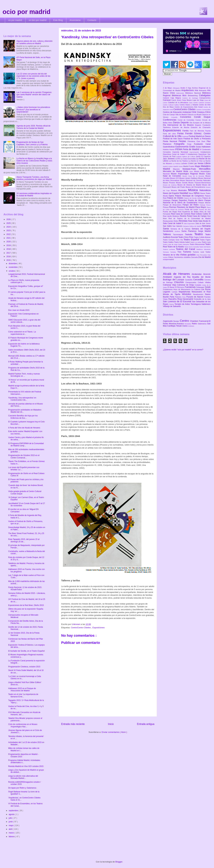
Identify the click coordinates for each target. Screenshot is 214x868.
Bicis (185, 96)
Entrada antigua (146, 724)
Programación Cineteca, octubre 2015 (24, 667)
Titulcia (172, 304)
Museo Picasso (169, 183)
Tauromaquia (179, 234)
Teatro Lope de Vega (170, 244)
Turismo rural (199, 252)
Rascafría (173, 299)
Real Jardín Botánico (171, 216)
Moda (186, 171)
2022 (9, 234)
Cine (194, 112)
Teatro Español (192, 240)
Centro (185, 321)
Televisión (207, 249)
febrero (12, 837)
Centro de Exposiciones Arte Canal (189, 107)
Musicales (183, 190)
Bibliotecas (177, 96)
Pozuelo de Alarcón (195, 297)
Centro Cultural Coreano (202, 103)
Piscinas (173, 207)
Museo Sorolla (182, 183)
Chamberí (195, 321)
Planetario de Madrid (186, 207)
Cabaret (167, 98)
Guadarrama (168, 289)
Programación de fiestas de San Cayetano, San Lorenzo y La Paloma (32, 143)
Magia (198, 166)
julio (11, 818)
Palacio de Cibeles (175, 198)
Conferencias (170, 120)
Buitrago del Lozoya (174, 280)
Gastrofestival (169, 147)
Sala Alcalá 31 (204, 221)
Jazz (165, 159)
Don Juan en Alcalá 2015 (19, 310)
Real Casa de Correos (181, 214)
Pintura (166, 207)
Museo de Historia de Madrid (190, 185)
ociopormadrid (168, 259)
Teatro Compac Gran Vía (173, 240)
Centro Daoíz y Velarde (189, 105)
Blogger (119, 862)
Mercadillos (205, 169)
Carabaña (189, 280)
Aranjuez (168, 277)
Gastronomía (182, 147)
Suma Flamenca (190, 231)
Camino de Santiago (191, 98)
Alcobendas (197, 274)
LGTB (178, 159)
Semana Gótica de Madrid (193, 226)
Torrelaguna (196, 304)
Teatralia (190, 234)
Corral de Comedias (187, 120)
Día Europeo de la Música (200, 123)
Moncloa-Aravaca (177, 324)
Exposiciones (99, 628)
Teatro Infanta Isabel (182, 242)
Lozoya (175, 292)
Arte (197, 90)
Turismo (188, 252)
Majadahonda (185, 292)
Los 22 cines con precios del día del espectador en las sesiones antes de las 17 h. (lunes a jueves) (33, 76)
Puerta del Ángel (170, 212)
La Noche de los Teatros (179, 161)
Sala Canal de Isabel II (173, 223)
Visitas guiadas (188, 255)
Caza (191, 103)
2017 (9, 253)
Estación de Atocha (182, 127)
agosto (12, 814)
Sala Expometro (190, 223)
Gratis (193, 147)
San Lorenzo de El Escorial (177, 301)
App (190, 88)
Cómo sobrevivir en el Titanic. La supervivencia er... (22, 333)
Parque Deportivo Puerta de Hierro (188, 200)
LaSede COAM (187, 163)
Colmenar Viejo (170, 285)
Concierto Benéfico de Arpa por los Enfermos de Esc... (23, 417)
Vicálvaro (191, 326)
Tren (180, 252)
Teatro (200, 234)
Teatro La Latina (196, 242)
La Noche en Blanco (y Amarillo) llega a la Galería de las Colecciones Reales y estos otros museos (34, 161)
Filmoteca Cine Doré (197, 141)
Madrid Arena (178, 166)
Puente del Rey (205, 210)
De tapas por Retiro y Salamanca (22, 788)
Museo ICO (175, 178)
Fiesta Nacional (171, 141)
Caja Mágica (176, 98)
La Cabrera (196, 289)
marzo (12, 833)
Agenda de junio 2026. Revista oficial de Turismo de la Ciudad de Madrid (33, 127)
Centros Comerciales (203, 110)
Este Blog (58, 20)
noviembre (13, 267)
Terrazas (167, 252)
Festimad (185, 136)
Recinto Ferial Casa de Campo (194, 216)
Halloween (206, 147)
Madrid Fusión (189, 166)
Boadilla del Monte (201, 277)
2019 (9, 245)
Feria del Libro (170, 134)
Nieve (191, 193)
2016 (9, 257)
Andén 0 (184, 88)
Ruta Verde (193, 221)
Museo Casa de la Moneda (194, 176)
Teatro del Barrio (205, 247)
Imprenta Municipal (181, 152)
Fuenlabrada (191, 287)
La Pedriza (177, 163)
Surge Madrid (204, 231)
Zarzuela (195, 257)
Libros (207, 163)
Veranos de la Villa (172, 255)
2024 (9, 227)
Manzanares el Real (201, 292)
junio (11, 822)
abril (11, 829)
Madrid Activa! (168, 166)
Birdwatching (193, 96)
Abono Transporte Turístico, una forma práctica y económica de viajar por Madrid (34, 178)
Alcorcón (207, 274)
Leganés (167, 292)
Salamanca (203, 324)
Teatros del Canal (186, 249)
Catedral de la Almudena (178, 102)
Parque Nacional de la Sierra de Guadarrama (187, 201)
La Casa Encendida (188, 159)
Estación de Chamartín (201, 127)
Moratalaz (188, 324)
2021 (9, 238)
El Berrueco (180, 287)
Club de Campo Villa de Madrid (175, 115)
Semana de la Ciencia (181, 229)
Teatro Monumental (197, 244)
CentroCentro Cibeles (81, 628)
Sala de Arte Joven (203, 223)
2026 (9, 219)
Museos (175, 190)
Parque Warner (204, 203)
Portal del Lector (192, 209)
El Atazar (171, 287)
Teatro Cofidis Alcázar (202, 237)
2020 (9, 242)
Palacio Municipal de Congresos (190, 196)
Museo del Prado (179, 187)
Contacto (92, 20)
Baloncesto (181, 93)
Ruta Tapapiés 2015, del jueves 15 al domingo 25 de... (24, 540)
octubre (12, 271)
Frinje (190, 144)
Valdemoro (206, 304)
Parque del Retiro (191, 205)
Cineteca (201, 112)
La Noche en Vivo (196, 161)
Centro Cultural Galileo (171, 105)
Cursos (199, 120)
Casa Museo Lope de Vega (193, 100)
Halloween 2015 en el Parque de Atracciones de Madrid (22, 690)
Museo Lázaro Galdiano (189, 178)
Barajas (177, 321)
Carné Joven (177, 100)
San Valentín (178, 226)
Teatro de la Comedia (192, 247)
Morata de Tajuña (172, 294)
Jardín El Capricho (203, 156)
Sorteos (178, 231)
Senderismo (169, 231)
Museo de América (170, 185)
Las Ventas (199, 163)
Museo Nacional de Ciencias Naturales (195, 180)
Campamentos (205, 98)
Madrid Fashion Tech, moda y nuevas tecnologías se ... (24, 375)
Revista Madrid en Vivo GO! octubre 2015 (26, 766)
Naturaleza (205, 190)
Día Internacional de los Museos (179, 125)
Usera (185, 326)
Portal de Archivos (178, 210)
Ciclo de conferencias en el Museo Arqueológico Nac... (23, 725)
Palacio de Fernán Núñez (193, 198)
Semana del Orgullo (201, 229)
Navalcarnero (199, 294)
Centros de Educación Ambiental (177, 112)
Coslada (198, 285)
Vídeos (171, 257)
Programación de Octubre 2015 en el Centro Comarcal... (24, 456)
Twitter (208, 252)
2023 (9, 231)
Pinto (184, 297)
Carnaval (167, 100)
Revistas (184, 221)
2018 (9, 249)
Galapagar (201, 287)
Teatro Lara (206, 242)
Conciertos (187, 117)
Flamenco (168, 144)
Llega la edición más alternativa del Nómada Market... (23, 777)
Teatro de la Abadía (176, 247)
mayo (11, 825)
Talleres (168, 234)
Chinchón (180, 282)
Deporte (185, 122)
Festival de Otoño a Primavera (197, 139)
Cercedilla (199, 280)
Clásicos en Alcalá (194, 115)
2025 (9, 223)
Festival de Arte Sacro (173, 139)
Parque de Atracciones (173, 205)
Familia (186, 131)
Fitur (209, 141)
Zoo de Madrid (204, 257)
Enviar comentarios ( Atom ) (114, 732)
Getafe (208, 287)
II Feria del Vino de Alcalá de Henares (24, 428)
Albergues (177, 88)
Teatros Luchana (169, 249)
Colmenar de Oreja (186, 285)
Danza (177, 122)
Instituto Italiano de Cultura (186, 157)
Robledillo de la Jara (202, 299)
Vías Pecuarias (202, 255)
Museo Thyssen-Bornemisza (199, 183)
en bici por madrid (38, 20)
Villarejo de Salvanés (172, 306)
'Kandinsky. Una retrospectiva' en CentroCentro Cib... (22, 399)
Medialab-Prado (191, 169)
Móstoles (188, 294)
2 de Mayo (168, 88)
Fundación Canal (202, 144)
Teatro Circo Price (186, 237)
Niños (197, 193)
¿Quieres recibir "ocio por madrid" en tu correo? (183, 350)
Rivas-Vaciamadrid (186, 299)
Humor (172, 149)
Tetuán (179, 326)
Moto (192, 171)
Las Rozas (206, 289)
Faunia (208, 131)
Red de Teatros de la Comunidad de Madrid (190, 218)
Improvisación (195, 152)
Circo (208, 112)
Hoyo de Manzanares (182, 289)
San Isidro (168, 226)
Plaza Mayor (201, 207)
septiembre (14, 811)
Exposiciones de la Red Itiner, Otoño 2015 (26, 605)
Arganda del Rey (183, 277)
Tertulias (174, 252)
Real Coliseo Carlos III (201, 214)
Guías (199, 147)
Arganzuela (168, 321)
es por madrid (15, 20)
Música (194, 190)
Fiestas (183, 141)
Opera (172, 196)
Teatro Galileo (169, 242)
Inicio (111, 724)
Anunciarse (75, 20)
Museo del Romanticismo (196, 187)
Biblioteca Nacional (194, 93)
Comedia (176, 117)
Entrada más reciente (73, 724)
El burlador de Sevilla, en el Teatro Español (26, 651)
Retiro (176, 221)
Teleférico (200, 249)
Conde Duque (202, 117)
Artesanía (203, 90)
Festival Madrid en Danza (200, 136)
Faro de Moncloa (198, 131)
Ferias (181, 133)
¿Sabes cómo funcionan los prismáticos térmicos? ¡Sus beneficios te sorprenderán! (33, 110)
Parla (172, 297)
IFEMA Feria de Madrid (188, 149)
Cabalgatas (205, 95)
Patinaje (203, 205)
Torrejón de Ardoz (183, 304)
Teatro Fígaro (205, 240)
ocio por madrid (26, 12)
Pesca (208, 205)
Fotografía (180, 144)
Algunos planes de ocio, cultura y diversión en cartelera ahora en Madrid (34, 42)
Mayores (178, 169)
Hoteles (166, 149)
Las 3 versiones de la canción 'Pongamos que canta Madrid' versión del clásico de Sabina (34, 95)
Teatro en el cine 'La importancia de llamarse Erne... (23, 695)
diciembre (13, 264)
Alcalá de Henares (177, 274)
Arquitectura (188, 90)
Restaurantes (168, 221)
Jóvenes (171, 159)
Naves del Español (171, 193)
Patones (179, 297)
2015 (9, 260)
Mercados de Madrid (173, 171)
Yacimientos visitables (182, 257)
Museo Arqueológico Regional (185, 174)
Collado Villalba (204, 282)
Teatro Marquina (184, 244)
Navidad (184, 193)
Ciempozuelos (192, 282)
